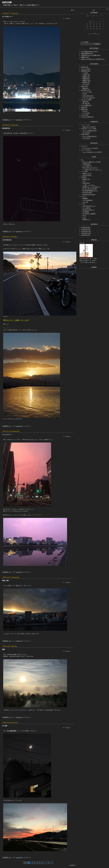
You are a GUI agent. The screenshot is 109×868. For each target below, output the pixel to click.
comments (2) (19, 120)
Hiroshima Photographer (89, 194)
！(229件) (85, 73)
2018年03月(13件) (86, 233)
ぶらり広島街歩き (88, 200)
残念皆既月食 (6, 128)
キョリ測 (85, 202)
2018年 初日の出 (7, 240)
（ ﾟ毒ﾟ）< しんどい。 (89, 185)
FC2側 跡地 (86, 212)
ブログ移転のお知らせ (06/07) (90, 51)
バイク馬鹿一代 (87, 166)
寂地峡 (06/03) (85, 57)
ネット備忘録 (86, 208)
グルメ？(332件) (86, 69)
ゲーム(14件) (85, 115)
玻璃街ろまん (86, 179)
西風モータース (87, 173)
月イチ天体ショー (7, 17)
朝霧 (3, 649)
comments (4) (19, 572)
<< (89, 34)
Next (51, 863)
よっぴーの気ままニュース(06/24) (92, 152)
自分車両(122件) (86, 90)
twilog (84, 216)
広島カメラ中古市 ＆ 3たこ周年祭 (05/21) (93, 59)
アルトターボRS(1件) (89, 98)
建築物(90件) (86, 79)
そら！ (85, 217)
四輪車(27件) (86, 77)
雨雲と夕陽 (5, 581)
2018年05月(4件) (86, 229)
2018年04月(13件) (86, 231)
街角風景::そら (7, 120)
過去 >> (73, 10)
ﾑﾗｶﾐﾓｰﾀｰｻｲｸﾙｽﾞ (87, 175)
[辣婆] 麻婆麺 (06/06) (87, 53)
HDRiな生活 (86, 183)
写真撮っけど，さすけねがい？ (92, 187)
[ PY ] (84, 181)
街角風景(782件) (86, 71)
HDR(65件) (84, 107)
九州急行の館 (86, 164)
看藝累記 (85, 198)
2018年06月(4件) (86, 227)
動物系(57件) (86, 82)
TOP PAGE (72, 865)
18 (47, 863)
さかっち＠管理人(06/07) (90, 131)
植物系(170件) (87, 80)
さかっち (68, 18)
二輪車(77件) (86, 75)
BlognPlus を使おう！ (89, 210)
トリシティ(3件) (87, 92)
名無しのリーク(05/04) (89, 127)
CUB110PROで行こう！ (89, 206)
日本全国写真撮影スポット (90, 191)
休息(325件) (84, 86)
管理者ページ (86, 219)
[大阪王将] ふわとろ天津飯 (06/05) (91, 55)
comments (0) (19, 717)
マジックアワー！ (7, 435)
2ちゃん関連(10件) (86, 105)
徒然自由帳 (7, 2)
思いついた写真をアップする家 (92, 162)
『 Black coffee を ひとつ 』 (92, 170)
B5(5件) (85, 94)
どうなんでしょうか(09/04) (90, 148)
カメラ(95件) (86, 113)
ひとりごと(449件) (86, 100)
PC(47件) (85, 111)
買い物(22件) (86, 103)
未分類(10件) (85, 67)
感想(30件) (86, 102)
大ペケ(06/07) (86, 133)
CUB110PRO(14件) (88, 96)
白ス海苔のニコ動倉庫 (89, 214)
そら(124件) (86, 84)
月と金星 (5, 726)
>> (98, 34)
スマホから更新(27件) (87, 117)
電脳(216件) (84, 109)
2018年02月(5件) (86, 235)
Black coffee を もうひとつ (90, 168)
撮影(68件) (86, 88)
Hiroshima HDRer (87, 193)
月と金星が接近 (11, 731)
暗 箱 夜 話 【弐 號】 (90, 189)
